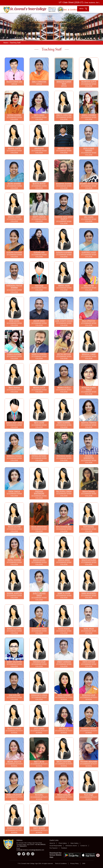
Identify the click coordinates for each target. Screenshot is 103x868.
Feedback (64, 848)
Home (6, 43)
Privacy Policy (75, 863)
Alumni (75, 846)
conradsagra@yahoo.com (36, 850)
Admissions (69, 846)
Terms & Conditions (61, 863)
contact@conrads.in (22, 850)
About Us (52, 843)
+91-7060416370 (22, 846)
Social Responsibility (56, 846)
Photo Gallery (63, 843)
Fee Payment (54, 848)
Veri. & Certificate (71, 10)
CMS (84, 863)
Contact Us (84, 846)
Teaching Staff (15, 43)
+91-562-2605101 (40, 844)
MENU (83, 9)
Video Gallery (74, 843)
